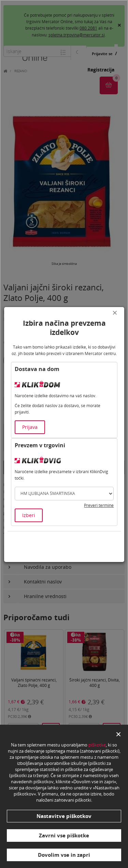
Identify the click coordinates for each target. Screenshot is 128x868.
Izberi (29, 515)
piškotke (97, 745)
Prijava (30, 427)
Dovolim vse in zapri (64, 855)
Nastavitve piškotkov (64, 816)
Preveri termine (99, 505)
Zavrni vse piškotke (64, 835)
